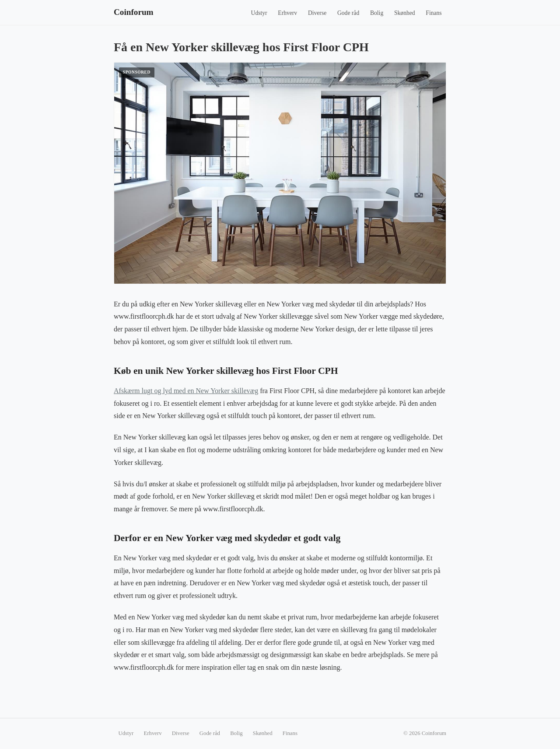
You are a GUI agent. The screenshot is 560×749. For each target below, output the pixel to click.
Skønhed (405, 13)
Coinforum (134, 12)
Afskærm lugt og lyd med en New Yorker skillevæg (186, 391)
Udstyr (259, 13)
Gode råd (348, 13)
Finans (434, 13)
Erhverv (287, 13)
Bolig (377, 13)
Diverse (317, 13)
